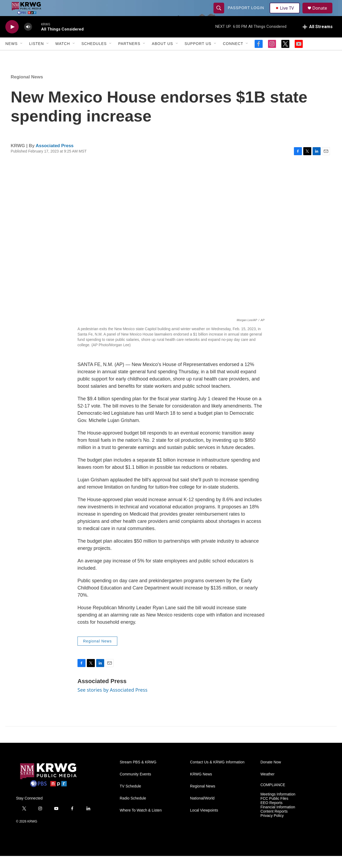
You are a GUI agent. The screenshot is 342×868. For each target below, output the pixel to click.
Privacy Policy (272, 828)
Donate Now (271, 774)
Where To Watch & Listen (141, 822)
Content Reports (274, 823)
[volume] (28, 39)
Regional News (27, 89)
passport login (247, 14)
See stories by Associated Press (112, 702)
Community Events (135, 786)
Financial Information (278, 819)
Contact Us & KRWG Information (217, 774)
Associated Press (55, 158)
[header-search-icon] (220, 14)
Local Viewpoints (204, 822)
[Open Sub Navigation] (22, 56)
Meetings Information (278, 806)
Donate (323, 14)
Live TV (286, 14)
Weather (268, 786)
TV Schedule (130, 798)
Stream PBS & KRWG (138, 774)
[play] (12, 39)
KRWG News (201, 786)
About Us (162, 56)
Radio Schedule (133, 810)
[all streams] (318, 39)
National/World (202, 810)
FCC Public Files (274, 811)
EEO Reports (271, 815)
